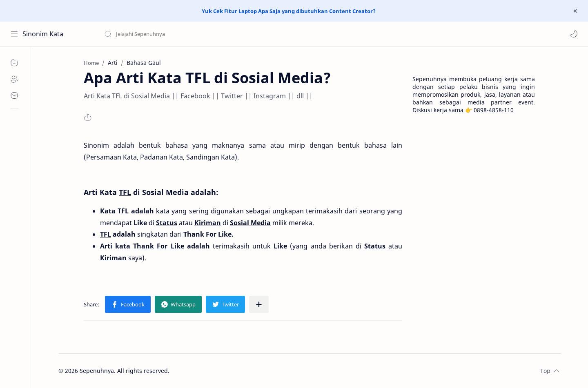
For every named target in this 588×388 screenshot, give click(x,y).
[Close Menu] (575, 11)
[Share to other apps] (259, 304)
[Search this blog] (169, 34)
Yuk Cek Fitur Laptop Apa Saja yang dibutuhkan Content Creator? (289, 11)
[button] (574, 34)
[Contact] (14, 95)
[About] (14, 79)
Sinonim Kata (43, 34)
